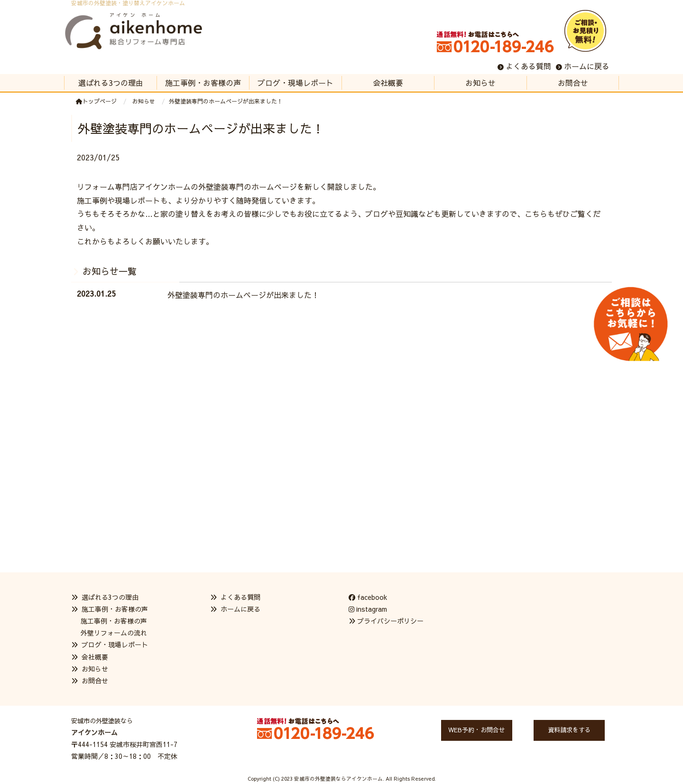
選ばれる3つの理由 (110, 597)
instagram (368, 609)
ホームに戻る (587, 66)
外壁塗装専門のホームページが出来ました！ (243, 295)
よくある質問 (528, 66)
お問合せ (95, 681)
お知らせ (95, 669)
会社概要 (95, 657)
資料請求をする (569, 730)
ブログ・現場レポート (115, 644)
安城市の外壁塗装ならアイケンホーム (338, 779)
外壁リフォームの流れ (114, 633)
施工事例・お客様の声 (114, 621)
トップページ (96, 101)
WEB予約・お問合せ (477, 730)
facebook (368, 597)
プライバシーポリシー (390, 621)
